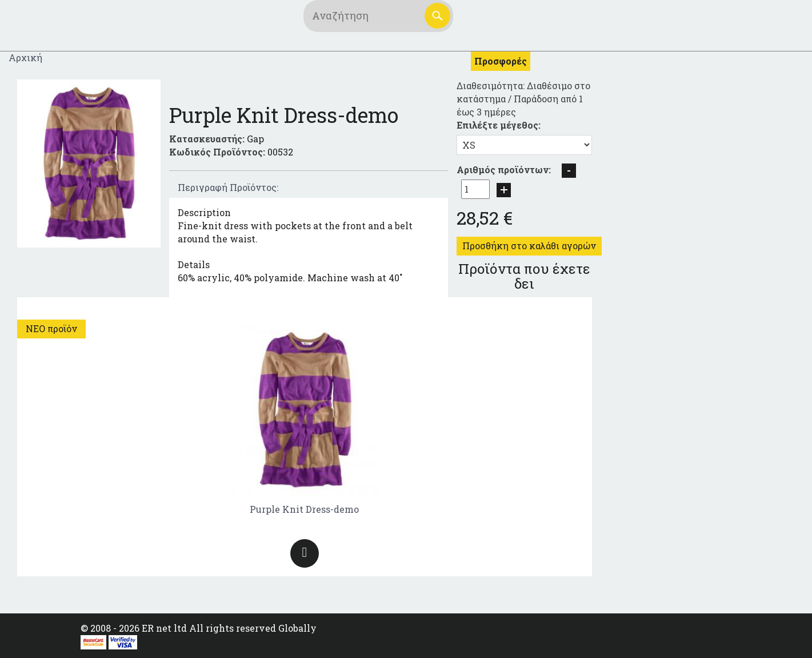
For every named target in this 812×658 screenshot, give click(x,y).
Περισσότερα (305, 553)
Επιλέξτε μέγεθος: (499, 125)
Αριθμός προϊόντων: (504, 170)
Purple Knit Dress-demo (304, 509)
